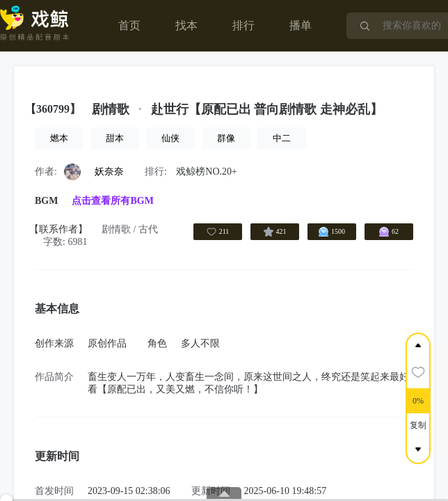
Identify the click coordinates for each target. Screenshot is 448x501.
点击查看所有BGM (112, 201)
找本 (186, 25)
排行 (243, 25)
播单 (301, 25)
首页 (129, 25)
